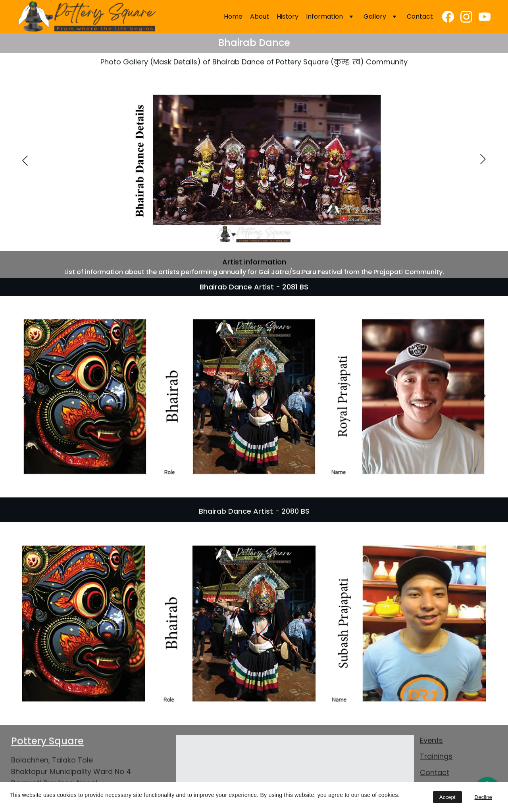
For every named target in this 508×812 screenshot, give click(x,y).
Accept (447, 797)
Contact (420, 16)
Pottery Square (47, 743)
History (288, 16)
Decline (483, 797)
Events (431, 742)
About (260, 16)
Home (233, 16)
